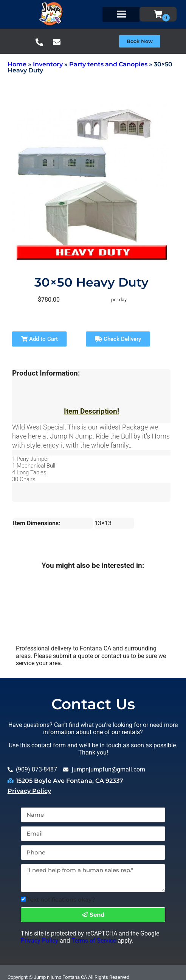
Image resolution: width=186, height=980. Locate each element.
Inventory (48, 64)
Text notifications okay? (61, 899)
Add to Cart (40, 339)
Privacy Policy (29, 791)
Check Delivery (118, 339)
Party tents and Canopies (108, 64)
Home (17, 64)
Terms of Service (94, 941)
